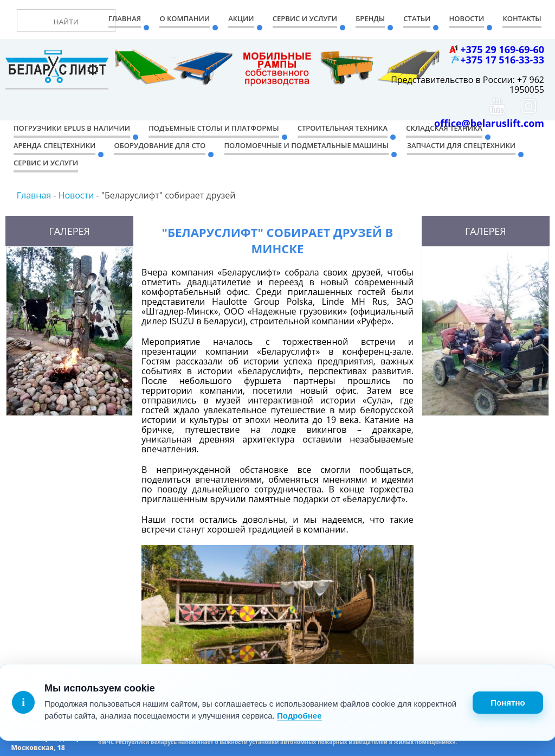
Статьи (417, 18)
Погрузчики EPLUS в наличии (72, 128)
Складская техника (444, 128)
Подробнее (299, 716)
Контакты (522, 18)
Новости (467, 18)
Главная (125, 18)
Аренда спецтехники (54, 145)
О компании (185, 18)
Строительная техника (343, 128)
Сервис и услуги (46, 163)
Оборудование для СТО (160, 145)
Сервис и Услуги (305, 18)
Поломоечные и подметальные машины (306, 145)
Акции (241, 18)
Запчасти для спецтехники (461, 145)
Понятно (508, 703)
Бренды (370, 18)
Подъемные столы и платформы (214, 128)
